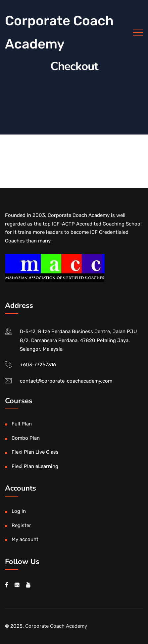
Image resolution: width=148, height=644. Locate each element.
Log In (19, 511)
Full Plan (22, 424)
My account (25, 539)
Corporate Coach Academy (59, 32)
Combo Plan (26, 438)
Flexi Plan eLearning (35, 466)
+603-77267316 (38, 365)
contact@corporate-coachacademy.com (66, 381)
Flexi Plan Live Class (35, 452)
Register (21, 525)
